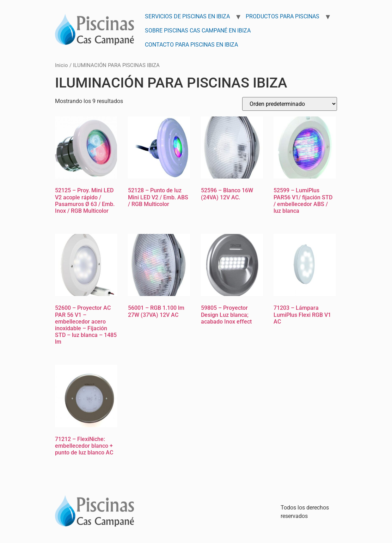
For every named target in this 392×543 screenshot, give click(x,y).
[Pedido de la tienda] (290, 104)
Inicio (62, 65)
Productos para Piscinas (283, 16)
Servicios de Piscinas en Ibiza (187, 16)
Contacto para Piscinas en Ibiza (191, 45)
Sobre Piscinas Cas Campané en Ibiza (198, 31)
